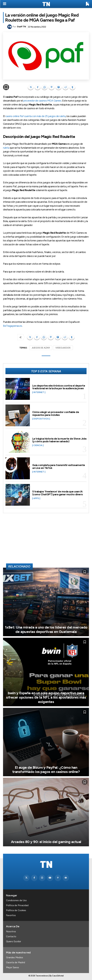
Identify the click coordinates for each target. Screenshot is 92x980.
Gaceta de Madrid (16, 962)
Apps (36, 498)
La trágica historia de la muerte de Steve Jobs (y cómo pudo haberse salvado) (59, 440)
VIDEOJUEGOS (63, 348)
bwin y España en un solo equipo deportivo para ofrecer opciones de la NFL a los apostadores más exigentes (46, 697)
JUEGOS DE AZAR (41, 348)
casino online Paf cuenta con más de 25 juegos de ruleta (36, 116)
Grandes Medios (15, 957)
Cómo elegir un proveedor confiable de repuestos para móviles (56, 413)
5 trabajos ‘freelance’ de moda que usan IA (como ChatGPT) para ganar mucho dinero (58, 493)
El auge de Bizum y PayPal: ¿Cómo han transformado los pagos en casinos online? (46, 770)
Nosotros (11, 932)
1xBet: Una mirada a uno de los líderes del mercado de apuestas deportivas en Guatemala (46, 629)
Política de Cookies (16, 910)
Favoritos (11, 915)
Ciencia (38, 445)
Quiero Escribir (14, 941)
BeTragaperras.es (13, 326)
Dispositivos (41, 419)
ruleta (6, 148)
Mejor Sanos (13, 967)
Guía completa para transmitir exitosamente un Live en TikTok (59, 467)
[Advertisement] (46, 540)
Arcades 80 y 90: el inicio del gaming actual (46, 842)
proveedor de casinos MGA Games (42, 101)
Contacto (11, 936)
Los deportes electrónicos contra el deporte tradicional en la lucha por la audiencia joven (59, 387)
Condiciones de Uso (16, 900)
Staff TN (21, 27)
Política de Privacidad (17, 905)
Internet (39, 392)
